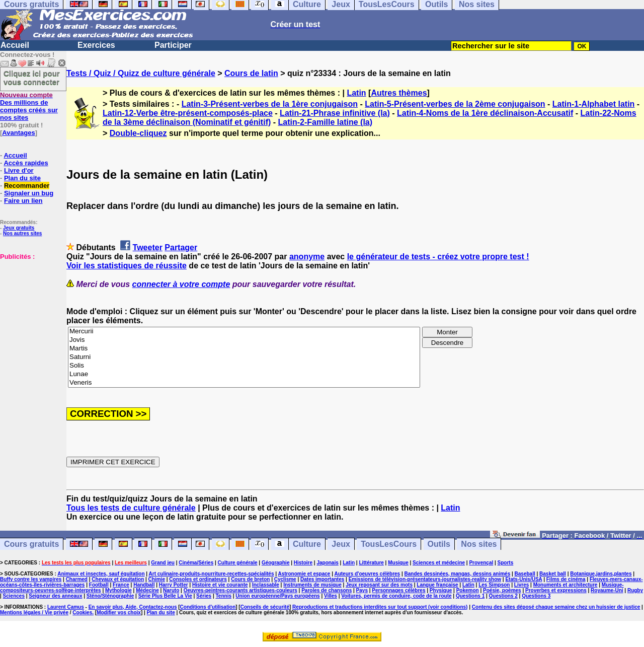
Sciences (14, 596)
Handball (144, 585)
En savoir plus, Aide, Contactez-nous (133, 607)
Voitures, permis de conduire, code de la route (396, 596)
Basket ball (553, 574)
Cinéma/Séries (196, 563)
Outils (439, 544)
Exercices (96, 45)
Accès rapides (26, 163)
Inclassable (266, 585)
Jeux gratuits (19, 228)
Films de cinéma (566, 579)
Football (99, 585)
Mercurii (244, 332)
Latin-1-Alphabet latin (594, 104)
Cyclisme (285, 579)
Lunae (244, 374)
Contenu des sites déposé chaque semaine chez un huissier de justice (556, 607)
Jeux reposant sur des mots (379, 585)
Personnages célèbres (398, 590)
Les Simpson (494, 585)
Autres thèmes (399, 93)
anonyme (307, 257)
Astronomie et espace (304, 574)
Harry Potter (174, 585)
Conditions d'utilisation (208, 607)
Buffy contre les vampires (31, 579)
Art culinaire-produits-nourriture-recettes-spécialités (212, 574)
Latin (356, 93)
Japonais (327, 563)
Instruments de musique (312, 585)
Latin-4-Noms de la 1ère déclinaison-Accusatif (485, 113)
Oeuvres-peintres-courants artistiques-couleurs (240, 590)
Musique (398, 563)
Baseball (525, 574)
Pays (362, 590)
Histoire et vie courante (220, 585)
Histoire (303, 563)
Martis (244, 349)
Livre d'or (19, 170)
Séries (204, 596)
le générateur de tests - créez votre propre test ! (438, 257)
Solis (244, 366)
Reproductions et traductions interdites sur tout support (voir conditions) (380, 607)
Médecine (147, 590)
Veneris (244, 383)
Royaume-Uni (607, 590)
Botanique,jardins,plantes (601, 574)
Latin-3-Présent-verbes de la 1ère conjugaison (270, 104)
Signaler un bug (29, 193)
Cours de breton (250, 579)
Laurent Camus (66, 607)
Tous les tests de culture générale (131, 508)
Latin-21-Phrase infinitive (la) (335, 113)
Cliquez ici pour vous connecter (32, 78)
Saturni (244, 357)
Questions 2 (503, 596)
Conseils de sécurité (265, 607)
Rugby (635, 590)
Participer (173, 45)
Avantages (18, 133)
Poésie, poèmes (502, 590)
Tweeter (148, 247)
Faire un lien (23, 201)
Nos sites (479, 544)
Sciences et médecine (439, 563)
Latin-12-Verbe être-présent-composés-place (188, 113)
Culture (307, 544)
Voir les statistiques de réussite (127, 266)
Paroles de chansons (327, 590)
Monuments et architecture (566, 585)
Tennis (224, 596)
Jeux (341, 544)
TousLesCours (389, 544)
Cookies (82, 613)
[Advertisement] (30, 311)
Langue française (437, 585)
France (121, 585)
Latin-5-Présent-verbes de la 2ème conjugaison (455, 104)
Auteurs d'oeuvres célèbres (367, 574)
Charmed (77, 579)
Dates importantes (322, 579)
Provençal (481, 563)
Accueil (15, 45)
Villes (331, 596)
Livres (521, 585)
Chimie (157, 579)
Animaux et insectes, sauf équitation (101, 574)
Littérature (371, 563)
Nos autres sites (22, 233)
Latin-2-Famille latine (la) (326, 122)
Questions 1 (470, 596)
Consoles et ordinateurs (198, 579)
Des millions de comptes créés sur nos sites (29, 106)
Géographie (276, 563)
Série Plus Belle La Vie (165, 596)
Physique (441, 590)
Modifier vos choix (119, 613)
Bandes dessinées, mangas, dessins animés (458, 574)
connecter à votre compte (181, 284)
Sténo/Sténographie (110, 596)
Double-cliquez (138, 133)
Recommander (27, 186)
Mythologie (118, 590)
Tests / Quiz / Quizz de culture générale (141, 73)
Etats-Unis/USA (524, 579)
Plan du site (22, 178)
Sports (506, 563)
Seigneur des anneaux (55, 596)
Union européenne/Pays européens (277, 596)
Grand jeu (163, 563)
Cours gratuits (31, 544)
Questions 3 (536, 596)
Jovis (244, 340)
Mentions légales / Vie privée (34, 613)
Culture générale (238, 563)
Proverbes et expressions (556, 590)
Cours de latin (251, 73)
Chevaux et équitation (118, 579)
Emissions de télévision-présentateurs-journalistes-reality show (425, 579)
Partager (181, 247)
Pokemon (468, 590)
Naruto (171, 590)
